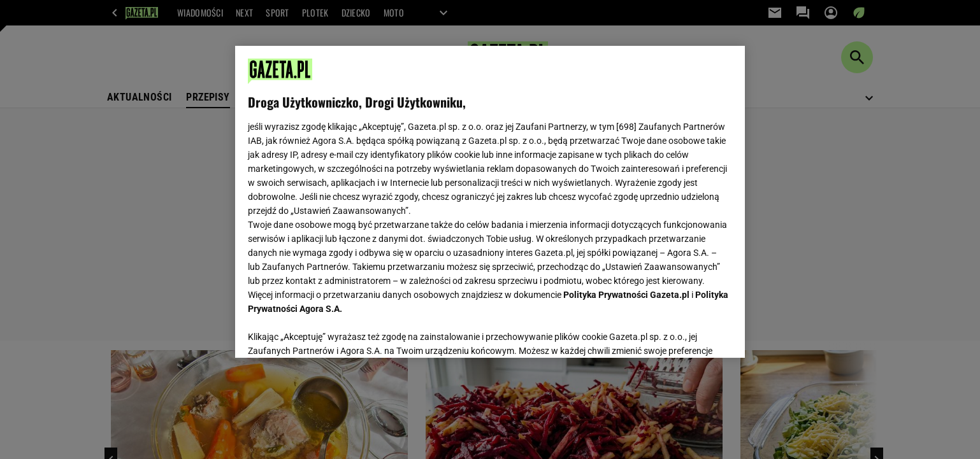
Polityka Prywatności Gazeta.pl (626, 295)
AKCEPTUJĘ (689, 333)
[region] (490, 202)
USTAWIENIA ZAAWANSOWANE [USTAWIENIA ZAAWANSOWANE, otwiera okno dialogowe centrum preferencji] (331, 332)
